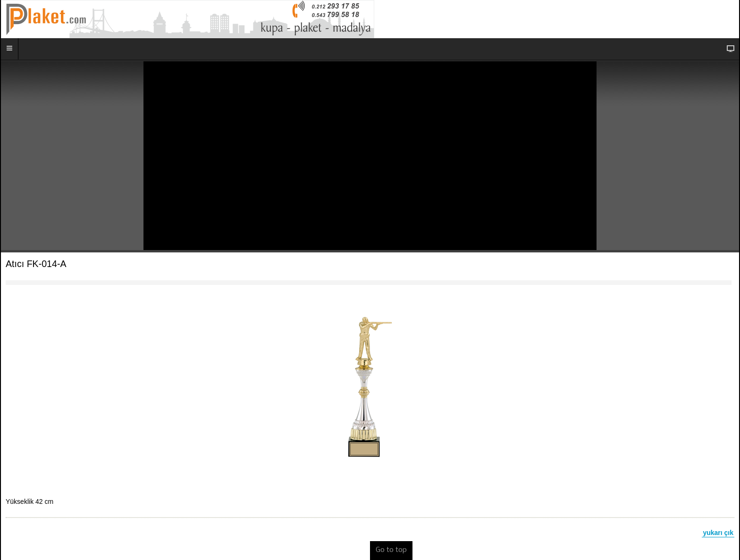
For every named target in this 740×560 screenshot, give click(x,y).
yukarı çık (718, 533)
